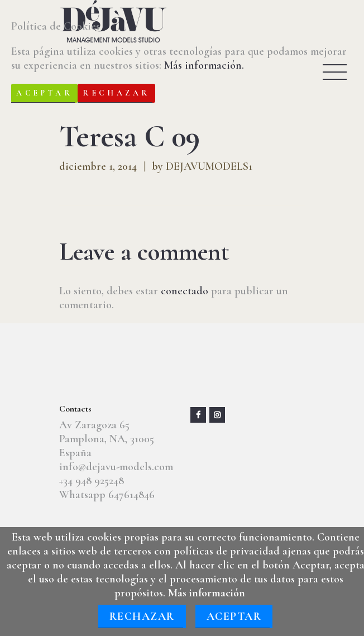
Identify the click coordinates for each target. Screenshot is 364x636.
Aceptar (234, 616)
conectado (185, 291)
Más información (207, 593)
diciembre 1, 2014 (98, 166)
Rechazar (142, 616)
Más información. (204, 65)
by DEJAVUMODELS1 (202, 166)
